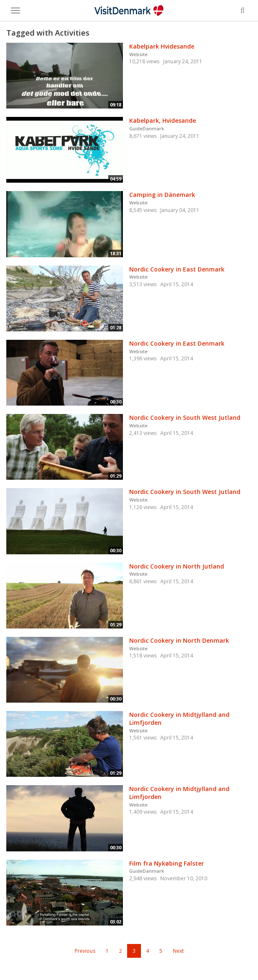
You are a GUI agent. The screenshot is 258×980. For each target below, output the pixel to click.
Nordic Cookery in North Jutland (177, 566)
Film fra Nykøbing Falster (167, 863)
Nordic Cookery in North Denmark (179, 640)
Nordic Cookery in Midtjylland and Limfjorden (179, 719)
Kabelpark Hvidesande (162, 46)
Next (178, 951)
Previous (85, 951)
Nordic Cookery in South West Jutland (185, 418)
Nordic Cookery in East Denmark (177, 269)
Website (138, 54)
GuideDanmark (147, 128)
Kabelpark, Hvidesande (163, 120)
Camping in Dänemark (162, 195)
